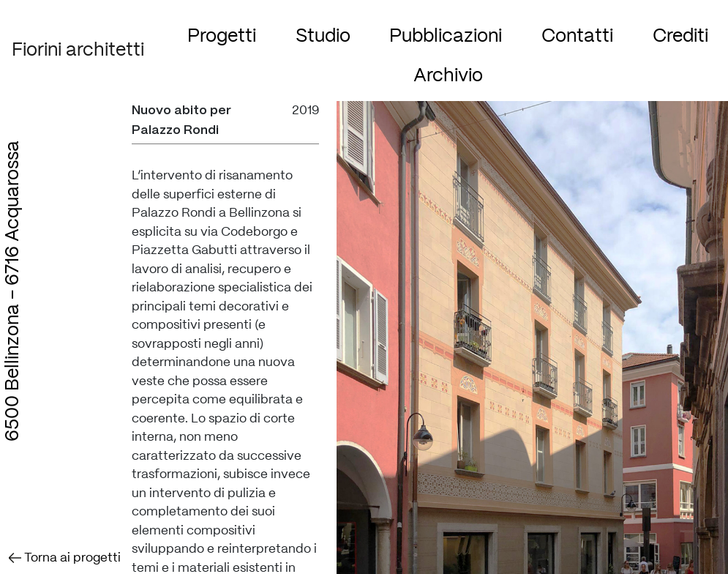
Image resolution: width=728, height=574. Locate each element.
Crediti (680, 36)
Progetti (222, 36)
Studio (323, 36)
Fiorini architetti (78, 50)
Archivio (448, 76)
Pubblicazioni (446, 36)
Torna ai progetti (65, 558)
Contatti (577, 36)
